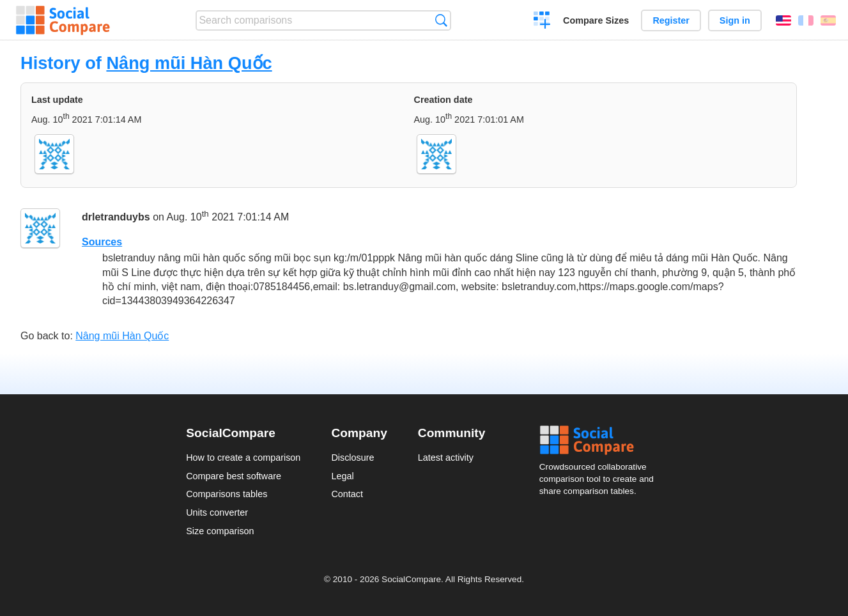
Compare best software (234, 476)
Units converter (217, 512)
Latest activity (446, 458)
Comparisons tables (227, 494)
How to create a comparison (243, 458)
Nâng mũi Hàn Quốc (189, 63)
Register (671, 20)
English (783, 20)
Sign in (735, 20)
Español (828, 20)
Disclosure (352, 458)
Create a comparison (542, 22)
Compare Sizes (596, 20)
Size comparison (220, 531)
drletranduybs (116, 217)
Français (806, 20)
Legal (342, 476)
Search (441, 20)
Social (601, 440)
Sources (102, 242)
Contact (347, 494)
